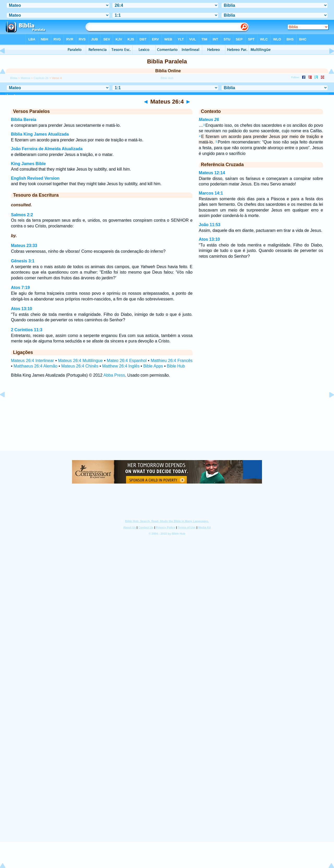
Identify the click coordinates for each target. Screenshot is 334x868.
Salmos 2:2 (22, 215)
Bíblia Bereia (24, 120)
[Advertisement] (167, 419)
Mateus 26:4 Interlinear (32, 361)
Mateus (25, 78)
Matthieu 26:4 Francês (171, 361)
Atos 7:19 (20, 288)
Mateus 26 (209, 120)
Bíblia (14, 78)
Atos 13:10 (22, 309)
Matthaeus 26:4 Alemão (35, 366)
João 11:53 (210, 225)
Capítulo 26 (41, 78)
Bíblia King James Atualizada (40, 134)
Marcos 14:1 (211, 193)
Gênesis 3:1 (23, 261)
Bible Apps (153, 366)
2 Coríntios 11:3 (27, 330)
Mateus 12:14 (212, 173)
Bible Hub (176, 366)
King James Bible (28, 164)
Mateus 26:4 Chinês (80, 366)
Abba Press (114, 375)
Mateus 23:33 (24, 246)
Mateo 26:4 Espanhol (127, 361)
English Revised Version (35, 178)
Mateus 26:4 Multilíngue (80, 361)
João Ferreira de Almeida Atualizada (47, 149)
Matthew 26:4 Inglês (121, 366)
